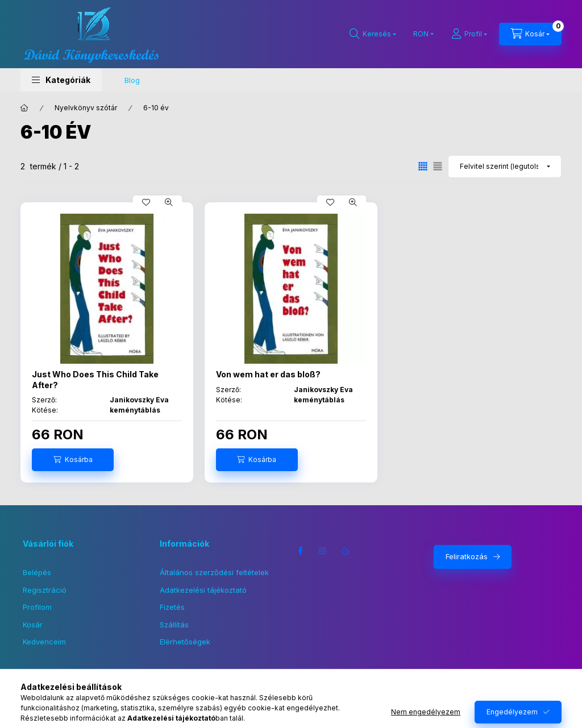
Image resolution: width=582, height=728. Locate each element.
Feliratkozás (467, 556)
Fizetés (172, 607)
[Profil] (469, 34)
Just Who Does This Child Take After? (95, 379)
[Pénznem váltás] (421, 34)
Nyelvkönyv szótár (86, 108)
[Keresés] (373, 34)
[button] (61, 80)
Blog (132, 80)
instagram (323, 551)
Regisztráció (45, 590)
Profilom (37, 607)
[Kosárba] (73, 460)
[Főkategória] (24, 108)
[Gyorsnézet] (169, 202)
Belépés (37, 572)
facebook (300, 551)
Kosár (33, 625)
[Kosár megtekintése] (530, 34)
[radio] (438, 166)
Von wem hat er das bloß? (268, 374)
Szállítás (174, 625)
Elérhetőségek (185, 642)
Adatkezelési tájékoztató (203, 590)
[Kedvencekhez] (146, 202)
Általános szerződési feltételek (214, 572)
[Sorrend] (505, 167)
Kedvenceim (44, 642)
